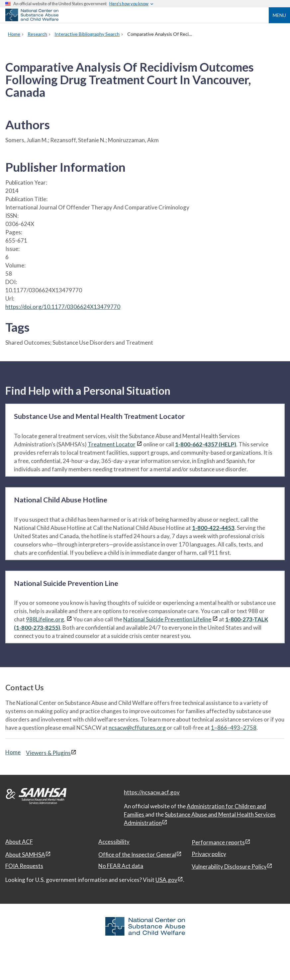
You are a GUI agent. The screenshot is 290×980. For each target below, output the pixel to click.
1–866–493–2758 (234, 728)
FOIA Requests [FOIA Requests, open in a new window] (24, 866)
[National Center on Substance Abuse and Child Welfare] (32, 19)
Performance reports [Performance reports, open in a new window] (218, 842)
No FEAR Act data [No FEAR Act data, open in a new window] (121, 866)
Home (13, 752)
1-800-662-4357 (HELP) (206, 444)
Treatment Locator (112, 444)
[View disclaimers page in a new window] (139, 444)
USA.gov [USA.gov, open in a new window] (166, 880)
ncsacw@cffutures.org (137, 728)
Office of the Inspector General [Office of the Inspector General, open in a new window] (137, 855)
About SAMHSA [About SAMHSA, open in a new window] (25, 855)
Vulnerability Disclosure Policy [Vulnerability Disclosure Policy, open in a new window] (229, 866)
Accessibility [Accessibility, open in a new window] (114, 842)
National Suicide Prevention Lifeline (167, 619)
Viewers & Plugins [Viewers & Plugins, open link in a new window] (48, 753)
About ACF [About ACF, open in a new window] (19, 842)
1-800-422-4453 (213, 528)
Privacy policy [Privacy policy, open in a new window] (209, 854)
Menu (279, 15)
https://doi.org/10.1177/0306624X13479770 (63, 307)
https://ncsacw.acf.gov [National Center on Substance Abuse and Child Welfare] (152, 792)
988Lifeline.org (45, 619)
